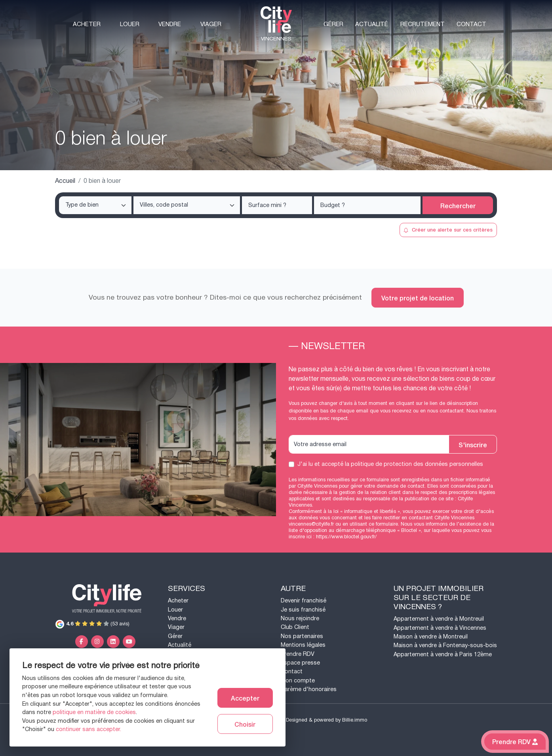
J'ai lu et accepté (390, 464)
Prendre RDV (298, 654)
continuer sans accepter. (89, 729)
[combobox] (95, 205)
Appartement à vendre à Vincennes (440, 628)
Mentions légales (303, 645)
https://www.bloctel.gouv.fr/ (346, 537)
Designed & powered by (326, 720)
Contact (471, 25)
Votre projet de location (418, 298)
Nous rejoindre (300, 618)
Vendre (170, 25)
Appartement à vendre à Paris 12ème (443, 654)
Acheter (87, 25)
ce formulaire (383, 524)
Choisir (245, 724)
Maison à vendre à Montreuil (431, 637)
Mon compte (298, 681)
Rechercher (458, 205)
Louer (130, 25)
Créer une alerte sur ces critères (448, 229)
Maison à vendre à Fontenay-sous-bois (445, 645)
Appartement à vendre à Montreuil (439, 619)
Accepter (245, 698)
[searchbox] (96, 205)
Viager (211, 25)
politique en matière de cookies (94, 712)
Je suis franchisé (303, 610)
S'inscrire (473, 444)
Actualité (372, 25)
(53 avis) (92, 624)
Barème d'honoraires (309, 689)
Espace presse (300, 663)
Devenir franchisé (304, 601)
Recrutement (423, 25)
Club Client (295, 627)
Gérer (333, 25)
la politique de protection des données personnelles (414, 464)
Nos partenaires (302, 636)
